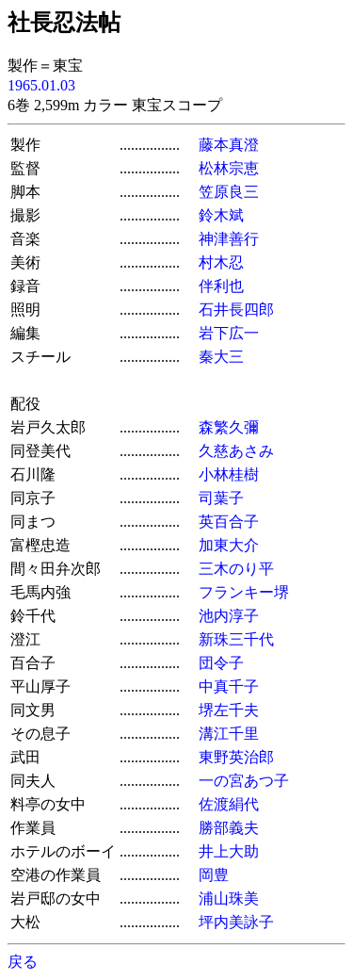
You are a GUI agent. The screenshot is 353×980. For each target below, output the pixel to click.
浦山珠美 (229, 898)
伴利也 (221, 286)
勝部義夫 (229, 828)
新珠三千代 (236, 639)
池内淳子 (229, 616)
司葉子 (221, 498)
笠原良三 (229, 192)
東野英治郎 (236, 757)
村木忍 (221, 262)
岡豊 (214, 875)
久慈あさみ (236, 451)
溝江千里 (229, 734)
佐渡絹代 (229, 804)
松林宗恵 (229, 168)
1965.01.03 (41, 85)
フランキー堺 (244, 592)
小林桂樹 (229, 474)
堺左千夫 (229, 710)
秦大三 (221, 357)
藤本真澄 (229, 145)
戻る (23, 962)
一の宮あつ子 (244, 781)
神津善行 (229, 239)
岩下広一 (229, 333)
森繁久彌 (229, 427)
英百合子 (229, 522)
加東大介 (229, 545)
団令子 (221, 663)
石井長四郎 (236, 310)
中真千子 (229, 686)
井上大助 (229, 851)
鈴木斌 (221, 215)
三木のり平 (236, 569)
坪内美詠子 (236, 922)
